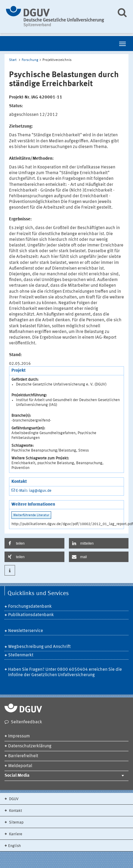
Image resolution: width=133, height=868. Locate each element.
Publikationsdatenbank (31, 615)
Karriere (15, 834)
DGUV (13, 799)
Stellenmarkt (21, 655)
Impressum (19, 736)
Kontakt (15, 811)
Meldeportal (20, 766)
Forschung (30, 60)
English (14, 846)
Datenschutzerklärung (30, 746)
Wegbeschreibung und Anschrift (39, 647)
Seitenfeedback (26, 722)
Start (13, 60)
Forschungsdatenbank (30, 607)
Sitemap (16, 823)
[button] (34, 543)
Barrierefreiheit (23, 756)
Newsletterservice (26, 631)
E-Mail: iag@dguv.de (34, 491)
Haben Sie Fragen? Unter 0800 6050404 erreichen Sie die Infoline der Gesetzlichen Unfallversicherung (65, 672)
